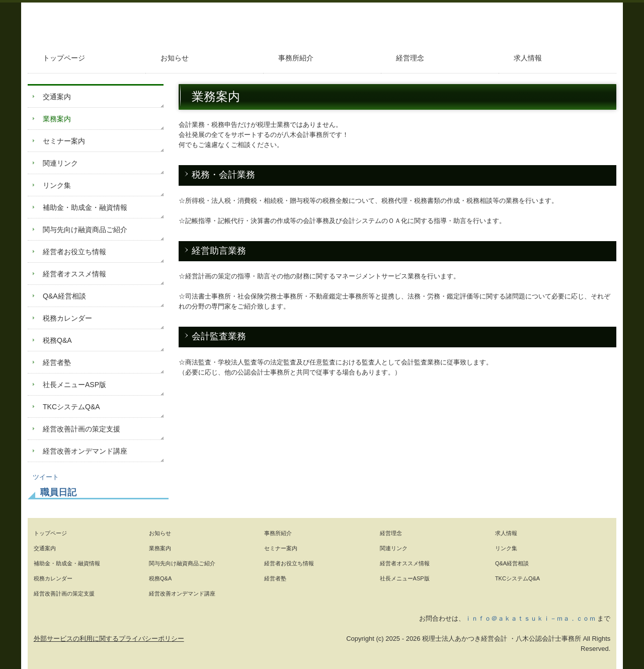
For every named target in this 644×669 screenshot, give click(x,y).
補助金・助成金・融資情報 (85, 207)
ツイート (46, 477)
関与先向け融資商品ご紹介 (85, 230)
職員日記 (58, 492)
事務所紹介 (296, 58)
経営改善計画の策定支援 (82, 429)
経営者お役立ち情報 (74, 252)
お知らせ (175, 58)
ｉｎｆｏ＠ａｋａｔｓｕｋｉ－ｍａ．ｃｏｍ (530, 618)
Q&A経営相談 (64, 296)
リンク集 (57, 185)
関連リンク (60, 163)
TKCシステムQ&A (71, 407)
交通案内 (57, 97)
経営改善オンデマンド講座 (85, 451)
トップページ (64, 58)
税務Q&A (57, 340)
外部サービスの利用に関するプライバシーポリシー (109, 639)
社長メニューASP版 (74, 385)
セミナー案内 (64, 141)
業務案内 (57, 119)
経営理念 (410, 58)
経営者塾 (57, 362)
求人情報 (528, 58)
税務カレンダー (67, 318)
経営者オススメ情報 (74, 274)
